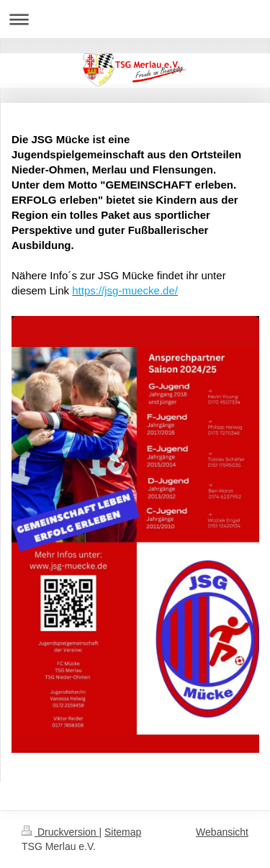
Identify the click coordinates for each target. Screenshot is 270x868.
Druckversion (60, 832)
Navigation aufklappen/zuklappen (135, 19)
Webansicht (222, 832)
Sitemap (123, 832)
